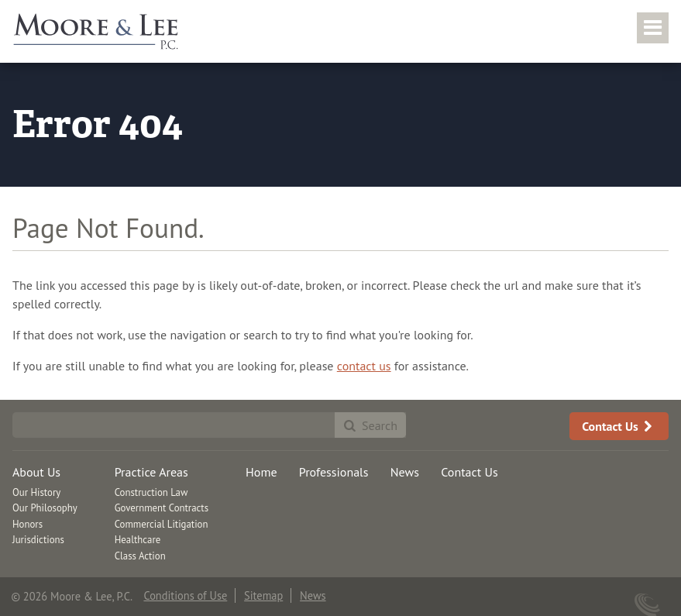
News (405, 472)
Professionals (334, 472)
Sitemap (263, 595)
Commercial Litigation (162, 524)
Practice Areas (151, 472)
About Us (36, 472)
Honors (28, 524)
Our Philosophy (45, 508)
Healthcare (138, 540)
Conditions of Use (185, 595)
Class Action (140, 556)
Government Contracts (162, 508)
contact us (364, 366)
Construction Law (151, 492)
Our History (36, 492)
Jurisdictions (38, 540)
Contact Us (619, 426)
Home (261, 472)
